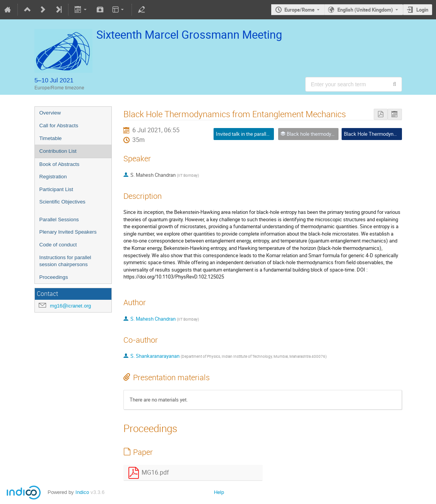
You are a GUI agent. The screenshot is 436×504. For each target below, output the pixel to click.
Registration (53, 177)
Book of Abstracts (60, 164)
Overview (50, 113)
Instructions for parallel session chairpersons (65, 261)
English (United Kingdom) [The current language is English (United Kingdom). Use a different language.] (365, 10)
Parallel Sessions (59, 220)
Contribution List (58, 151)
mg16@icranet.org (70, 306)
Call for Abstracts (59, 126)
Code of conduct (58, 245)
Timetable (51, 138)
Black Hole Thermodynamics (375, 134)
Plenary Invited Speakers (68, 232)
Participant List (56, 189)
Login (422, 10)
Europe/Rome (299, 10)
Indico (82, 492)
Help (219, 492)
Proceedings (54, 277)
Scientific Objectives (62, 202)
